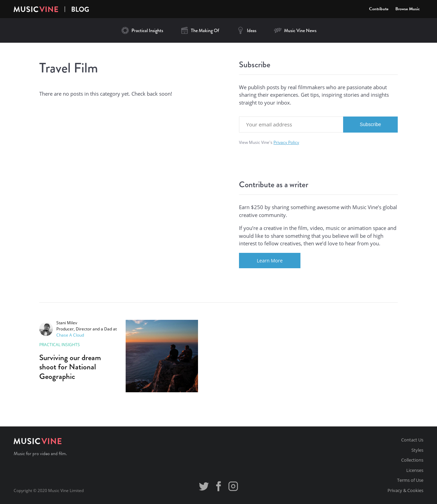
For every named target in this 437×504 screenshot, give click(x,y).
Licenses (415, 470)
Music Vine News (295, 30)
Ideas (246, 30)
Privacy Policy (286, 142)
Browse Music (408, 9)
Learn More (270, 261)
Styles (417, 450)
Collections (412, 460)
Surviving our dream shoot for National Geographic (70, 367)
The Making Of (200, 30)
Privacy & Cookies (405, 490)
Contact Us (412, 440)
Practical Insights (142, 30)
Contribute (379, 9)
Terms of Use (410, 480)
